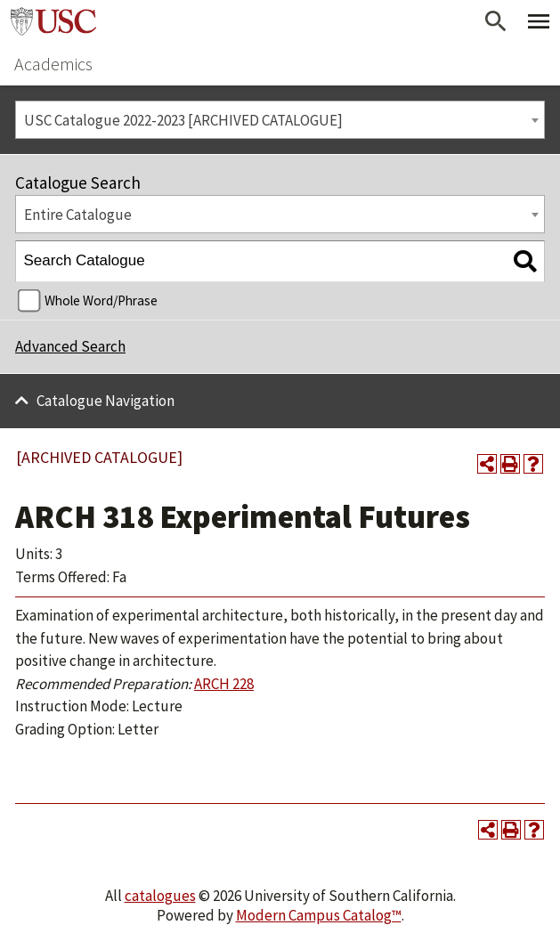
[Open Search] (496, 21)
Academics (53, 64)
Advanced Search (70, 346)
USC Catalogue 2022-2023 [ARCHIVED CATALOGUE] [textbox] (183, 120)
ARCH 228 (224, 684)
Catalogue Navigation (106, 401)
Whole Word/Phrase (101, 300)
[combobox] (280, 120)
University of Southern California (53, 21)
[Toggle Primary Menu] (539, 21)
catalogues (160, 896)
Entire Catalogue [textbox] (78, 215)
